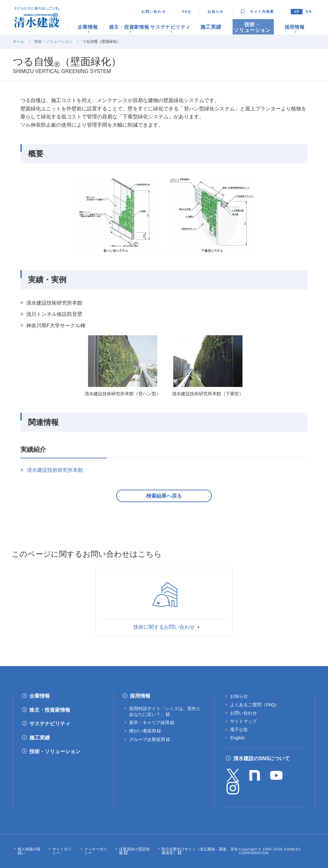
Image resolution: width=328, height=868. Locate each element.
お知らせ (216, 11)
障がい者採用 (143, 731)
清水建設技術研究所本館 (55, 470)
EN (309, 11)
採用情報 (140, 696)
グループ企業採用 (147, 739)
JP (297, 11)
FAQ (187, 11)
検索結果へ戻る (164, 496)
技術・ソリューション (53, 41)
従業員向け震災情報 (134, 851)
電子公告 (239, 730)
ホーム (19, 41)
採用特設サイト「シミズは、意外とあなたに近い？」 (165, 711)
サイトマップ (243, 721)
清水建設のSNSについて (261, 758)
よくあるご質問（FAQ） (255, 705)
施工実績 (40, 738)
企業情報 (40, 696)
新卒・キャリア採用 (149, 723)
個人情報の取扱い (29, 851)
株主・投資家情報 (50, 710)
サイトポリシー (62, 851)
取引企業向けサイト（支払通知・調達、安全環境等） (200, 851)
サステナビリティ (50, 724)
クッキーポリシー (96, 851)
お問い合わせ (153, 11)
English (237, 738)
